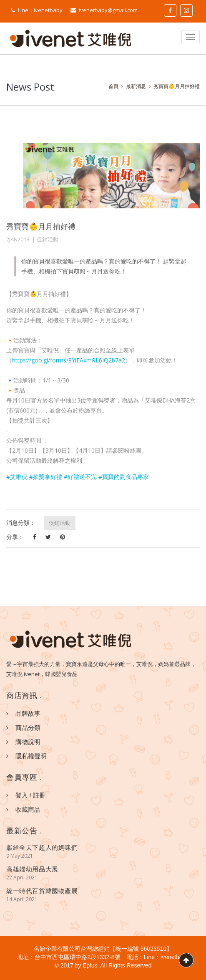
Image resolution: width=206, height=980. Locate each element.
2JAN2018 (18, 239)
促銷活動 (48, 239)
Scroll (186, 960)
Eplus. (91, 965)
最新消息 (136, 86)
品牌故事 (28, 713)
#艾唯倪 (17, 477)
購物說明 (28, 742)
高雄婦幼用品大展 (32, 869)
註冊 (39, 795)
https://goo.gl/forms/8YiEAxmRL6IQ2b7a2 (69, 360)
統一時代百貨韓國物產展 (42, 891)
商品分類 (28, 727)
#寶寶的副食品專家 (124, 477)
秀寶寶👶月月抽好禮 (177, 86)
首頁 (113, 86)
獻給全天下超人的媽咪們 (42, 847)
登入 (22, 795)
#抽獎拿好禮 (46, 477)
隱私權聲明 (31, 756)
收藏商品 (28, 809)
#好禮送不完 (80, 477)
